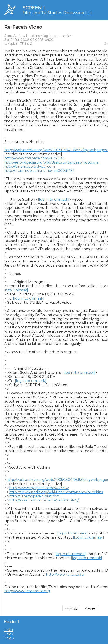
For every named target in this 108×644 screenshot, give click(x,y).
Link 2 (9, 634)
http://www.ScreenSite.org (27, 591)
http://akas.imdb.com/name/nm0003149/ (39, 171)
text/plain (11, 44)
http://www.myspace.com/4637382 (34, 158)
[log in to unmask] (56, 36)
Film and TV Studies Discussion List (57, 13)
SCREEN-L (34, 8)
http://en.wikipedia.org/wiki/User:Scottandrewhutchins (51, 162)
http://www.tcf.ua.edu (65, 574)
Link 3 (9, 638)
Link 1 (8, 630)
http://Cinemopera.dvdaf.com (30, 166)
